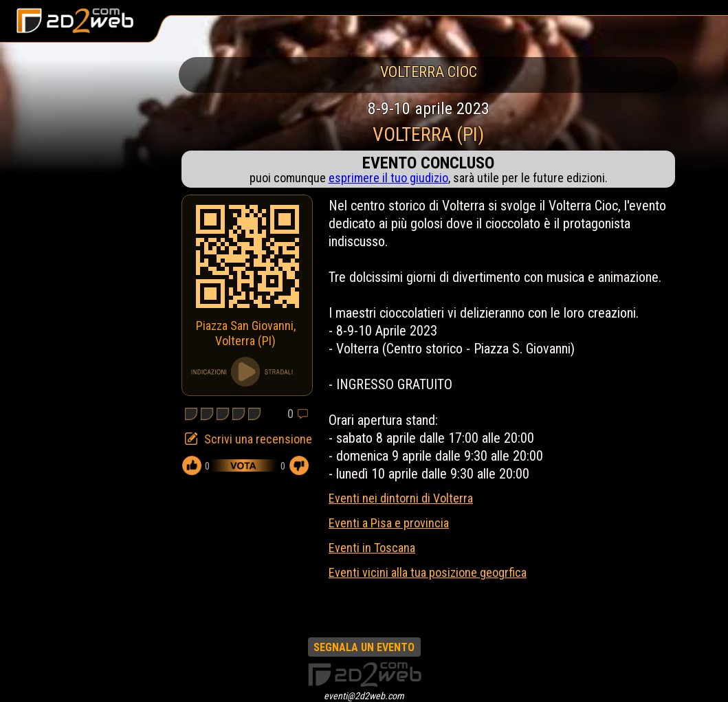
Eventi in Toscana (372, 548)
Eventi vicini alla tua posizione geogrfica (428, 572)
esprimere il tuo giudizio (388, 178)
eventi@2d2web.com (364, 696)
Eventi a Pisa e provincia (389, 523)
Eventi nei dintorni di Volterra (401, 498)
